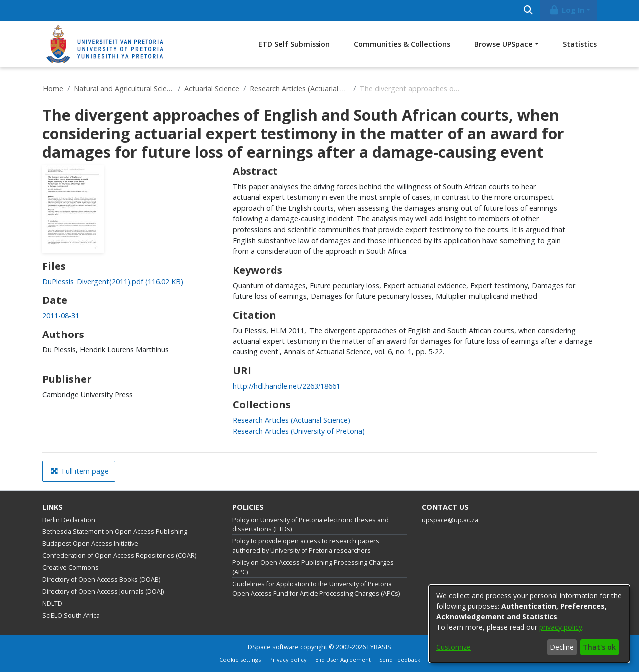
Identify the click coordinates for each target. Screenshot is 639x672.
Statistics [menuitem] (580, 44)
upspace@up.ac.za (450, 520)
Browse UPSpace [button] (503, 44)
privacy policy (561, 627)
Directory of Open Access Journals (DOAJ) (103, 591)
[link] (113, 281)
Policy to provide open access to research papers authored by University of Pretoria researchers (306, 546)
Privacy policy (288, 659)
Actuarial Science (212, 89)
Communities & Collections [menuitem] (402, 44)
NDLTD (52, 603)
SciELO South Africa (71, 615)
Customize (454, 647)
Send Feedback (400, 659)
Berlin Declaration (69, 520)
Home (53, 89)
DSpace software (273, 647)
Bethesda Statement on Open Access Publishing (115, 531)
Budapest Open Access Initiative (90, 543)
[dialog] (529, 624)
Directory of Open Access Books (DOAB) (101, 579)
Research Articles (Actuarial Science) (300, 89)
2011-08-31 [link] (61, 315)
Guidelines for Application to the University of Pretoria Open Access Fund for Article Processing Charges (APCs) (316, 589)
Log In (567, 10)
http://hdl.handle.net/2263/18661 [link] (287, 386)
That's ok (599, 647)
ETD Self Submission (294, 44)
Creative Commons (71, 567)
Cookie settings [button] (240, 659)
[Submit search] (528, 11)
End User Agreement (343, 659)
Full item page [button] (80, 471)
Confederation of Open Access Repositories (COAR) (119, 555)
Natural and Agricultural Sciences (124, 89)
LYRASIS (379, 647)
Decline (562, 647)
